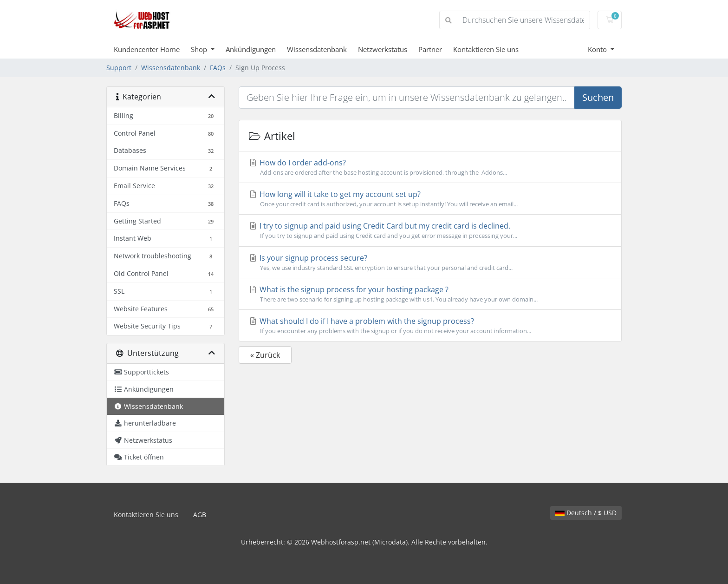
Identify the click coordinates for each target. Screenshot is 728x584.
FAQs (218, 68)
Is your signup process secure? (430, 262)
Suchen (598, 97)
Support (119, 68)
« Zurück (265, 355)
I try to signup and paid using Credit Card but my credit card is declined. (430, 230)
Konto (598, 49)
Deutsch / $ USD (586, 513)
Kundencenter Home (147, 49)
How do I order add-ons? (430, 167)
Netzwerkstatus (383, 49)
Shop (200, 49)
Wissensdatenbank (317, 49)
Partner (430, 49)
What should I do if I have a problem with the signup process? (430, 326)
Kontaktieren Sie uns (486, 49)
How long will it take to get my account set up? (430, 199)
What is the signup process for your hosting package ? (430, 294)
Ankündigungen (251, 49)
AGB (200, 515)
